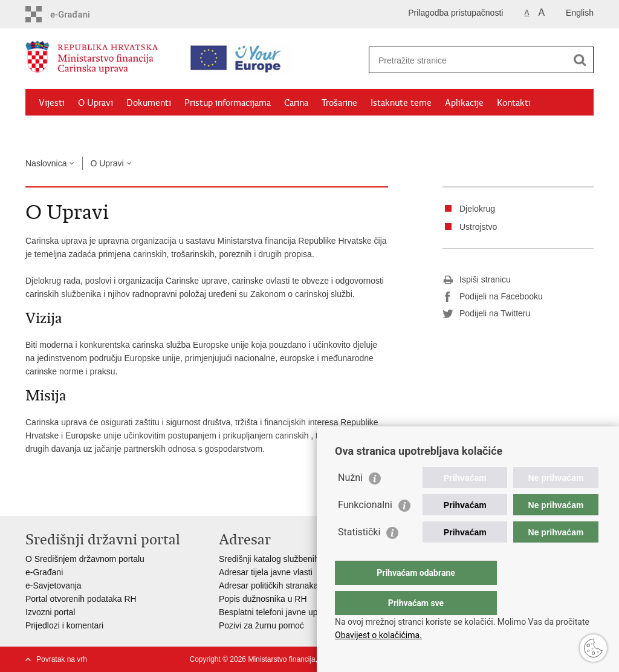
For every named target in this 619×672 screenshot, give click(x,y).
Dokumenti (149, 103)
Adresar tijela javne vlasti (266, 572)
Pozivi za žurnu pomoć (261, 625)
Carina (296, 103)
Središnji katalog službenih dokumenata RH (301, 559)
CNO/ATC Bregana (153, 131)
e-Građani (44, 572)
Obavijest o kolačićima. (378, 635)
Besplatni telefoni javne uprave (277, 612)
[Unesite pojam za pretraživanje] (471, 60)
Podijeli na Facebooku (493, 297)
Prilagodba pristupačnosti (455, 13)
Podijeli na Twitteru (486, 314)
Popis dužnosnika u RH (263, 599)
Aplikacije (464, 103)
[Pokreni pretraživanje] (580, 60)
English (580, 13)
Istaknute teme (401, 103)
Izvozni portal (50, 612)
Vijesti (52, 103)
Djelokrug (477, 209)
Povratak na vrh (62, 659)
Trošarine (339, 103)
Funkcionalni (365, 529)
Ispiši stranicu (477, 280)
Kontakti (514, 103)
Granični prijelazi (71, 131)
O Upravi (96, 103)
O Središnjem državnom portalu (85, 559)
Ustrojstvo (478, 227)
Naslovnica (46, 163)
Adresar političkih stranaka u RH (279, 586)
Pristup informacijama (228, 103)
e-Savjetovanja (53, 586)
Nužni (350, 502)
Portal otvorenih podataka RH (81, 599)
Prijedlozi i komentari (64, 625)
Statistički (359, 556)
